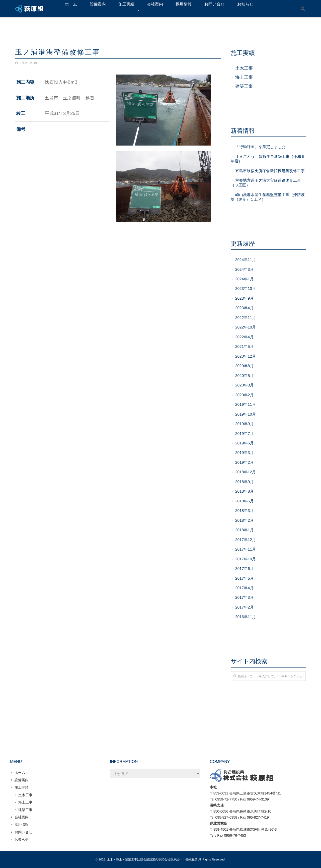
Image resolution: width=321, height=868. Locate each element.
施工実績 (22, 787)
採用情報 (22, 825)
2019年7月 (245, 434)
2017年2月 (245, 607)
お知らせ (22, 839)
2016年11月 (246, 617)
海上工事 (244, 77)
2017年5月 (245, 579)
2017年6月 (245, 569)
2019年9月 (245, 424)
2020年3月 (245, 385)
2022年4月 (245, 337)
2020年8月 (245, 366)
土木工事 (244, 68)
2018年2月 (245, 521)
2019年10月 (246, 414)
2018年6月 (245, 501)
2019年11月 (246, 405)
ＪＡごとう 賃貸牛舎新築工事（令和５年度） (268, 159)
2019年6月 (245, 443)
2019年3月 (245, 453)
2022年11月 (246, 318)
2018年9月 (245, 482)
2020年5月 (245, 376)
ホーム (20, 773)
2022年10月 (246, 327)
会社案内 (22, 817)
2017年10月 (246, 559)
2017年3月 (245, 598)
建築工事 (244, 86)
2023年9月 (245, 298)
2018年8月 (245, 491)
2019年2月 (245, 463)
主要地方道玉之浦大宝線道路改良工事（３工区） (266, 183)
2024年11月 (246, 260)
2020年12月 (246, 356)
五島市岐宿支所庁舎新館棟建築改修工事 (270, 171)
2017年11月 (246, 549)
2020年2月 (245, 395)
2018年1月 (245, 530)
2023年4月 (245, 308)
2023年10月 (246, 289)
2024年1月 (245, 279)
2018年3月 (245, 511)
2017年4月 (245, 588)
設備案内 (22, 780)
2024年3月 (245, 270)
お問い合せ (23, 832)
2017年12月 (246, 540)
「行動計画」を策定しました (261, 147)
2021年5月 (245, 347)
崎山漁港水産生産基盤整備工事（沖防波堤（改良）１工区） (268, 197)
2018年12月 (246, 472)
